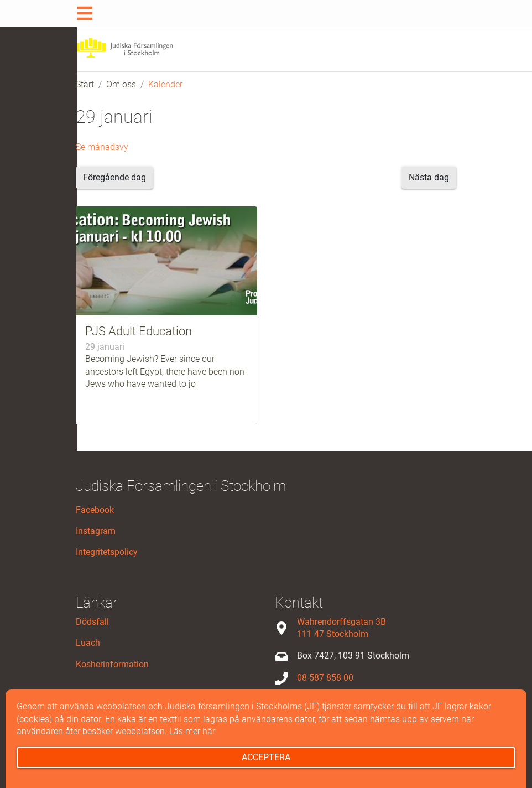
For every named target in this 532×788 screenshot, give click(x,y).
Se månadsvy (102, 147)
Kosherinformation (112, 664)
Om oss (121, 84)
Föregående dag (114, 177)
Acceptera (266, 757)
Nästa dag (429, 177)
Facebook (95, 510)
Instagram (96, 531)
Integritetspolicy (107, 552)
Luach (88, 643)
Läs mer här (192, 731)
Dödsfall (92, 622)
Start (85, 84)
